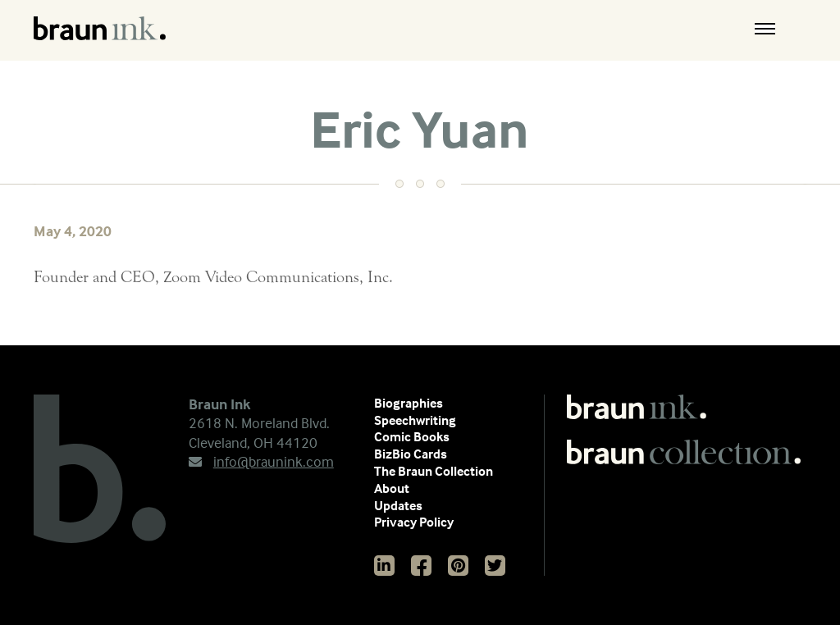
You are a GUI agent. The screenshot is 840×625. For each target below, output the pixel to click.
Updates (398, 505)
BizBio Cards (411, 454)
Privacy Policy (414, 522)
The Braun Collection (434, 471)
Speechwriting (415, 420)
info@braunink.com (261, 461)
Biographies (409, 403)
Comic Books (412, 436)
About (392, 488)
